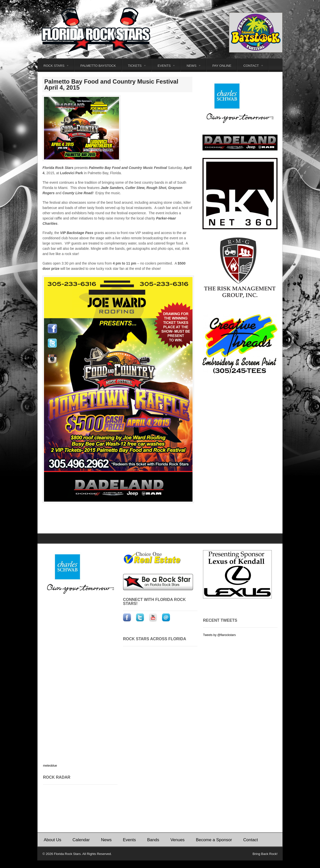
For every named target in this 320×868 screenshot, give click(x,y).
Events (164, 66)
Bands (153, 840)
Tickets (134, 66)
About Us (52, 840)
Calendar (81, 840)
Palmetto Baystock (98, 66)
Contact (250, 66)
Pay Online (222, 66)
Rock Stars (53, 66)
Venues (178, 840)
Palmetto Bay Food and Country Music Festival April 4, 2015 (111, 84)
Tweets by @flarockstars (219, 635)
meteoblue (50, 766)
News (191, 66)
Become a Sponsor (214, 840)
